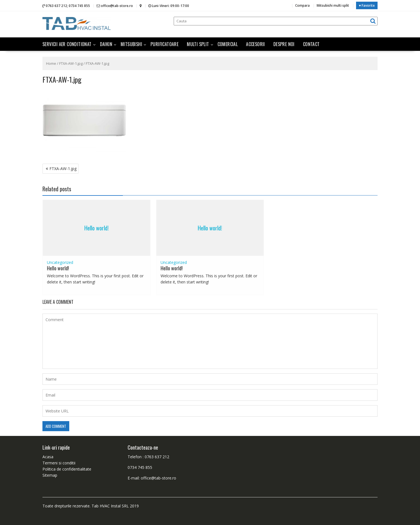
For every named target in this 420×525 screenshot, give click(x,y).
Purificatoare (164, 44)
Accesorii (256, 44)
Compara (302, 5)
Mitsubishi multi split (333, 5)
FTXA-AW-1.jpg (71, 63)
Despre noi (284, 44)
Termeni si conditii (59, 463)
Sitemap (50, 475)
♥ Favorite (367, 5)
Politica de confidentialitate (67, 469)
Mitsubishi (131, 44)
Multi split (198, 44)
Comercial (228, 44)
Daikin (106, 44)
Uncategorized (60, 262)
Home (51, 63)
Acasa (48, 456)
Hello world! (96, 228)
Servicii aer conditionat (67, 44)
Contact (311, 44)
